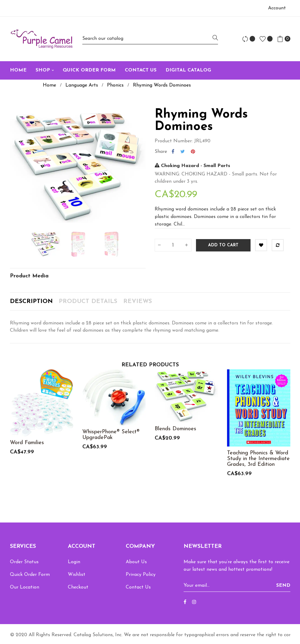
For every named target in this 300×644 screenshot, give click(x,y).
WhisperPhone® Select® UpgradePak (111, 435)
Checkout (78, 587)
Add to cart (223, 245)
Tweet (183, 152)
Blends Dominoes (175, 429)
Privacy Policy (141, 575)
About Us (136, 562)
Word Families (27, 443)
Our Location (25, 587)
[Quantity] (173, 245)
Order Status (24, 562)
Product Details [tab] (88, 301)
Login (74, 562)
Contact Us (138, 587)
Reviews (138, 301)
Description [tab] (31, 301)
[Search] (150, 39)
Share (173, 152)
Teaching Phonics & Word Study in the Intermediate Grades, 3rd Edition (258, 459)
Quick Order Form (30, 575)
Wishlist (77, 575)
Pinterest (193, 152)
